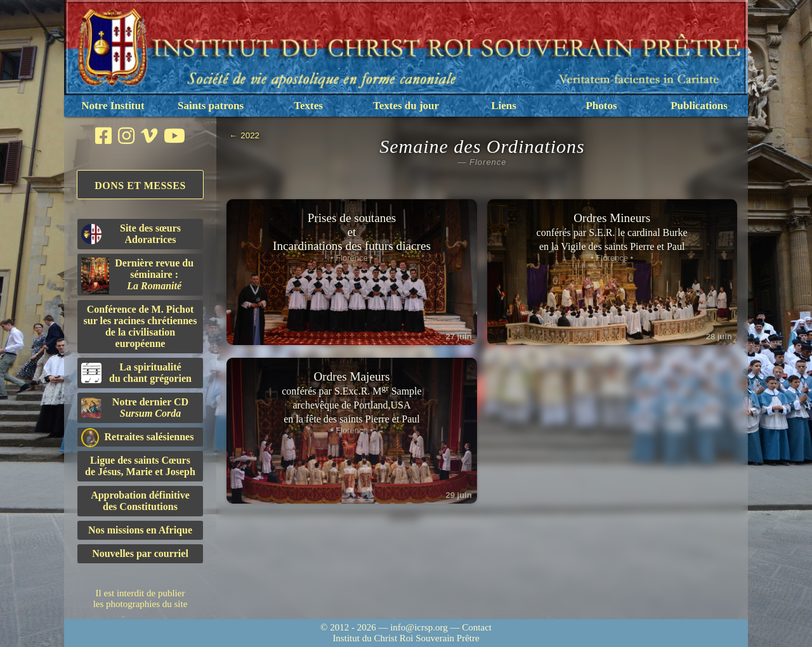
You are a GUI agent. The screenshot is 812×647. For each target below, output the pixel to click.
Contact (477, 627)
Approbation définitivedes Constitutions (140, 501)
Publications (699, 106)
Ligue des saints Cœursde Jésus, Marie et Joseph (140, 466)
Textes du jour (406, 106)
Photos (601, 106)
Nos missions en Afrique (140, 530)
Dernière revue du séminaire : (137, 276)
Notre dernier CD (135, 408)
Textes (308, 106)
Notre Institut (113, 106)
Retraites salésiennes (137, 437)
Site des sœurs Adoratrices (131, 234)
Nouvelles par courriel (140, 553)
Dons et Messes (140, 186)
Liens (504, 106)
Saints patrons (211, 106)
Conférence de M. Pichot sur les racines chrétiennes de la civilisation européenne (141, 326)
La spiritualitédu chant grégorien (136, 373)
